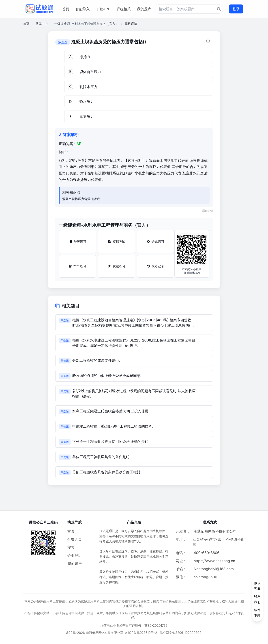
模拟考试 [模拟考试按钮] (116, 241)
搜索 (71, 547)
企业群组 (75, 555)
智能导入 (83, 9)
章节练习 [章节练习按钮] (77, 266)
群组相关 (124, 9)
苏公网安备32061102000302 (180, 633)
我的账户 (75, 563)
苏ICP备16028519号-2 (141, 633)
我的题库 (144, 9)
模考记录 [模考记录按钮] (156, 266)
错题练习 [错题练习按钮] (156, 241)
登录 (236, 9)
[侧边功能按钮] (257, 599)
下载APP (103, 9)
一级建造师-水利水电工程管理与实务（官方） (86, 24)
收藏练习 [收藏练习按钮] (117, 266)
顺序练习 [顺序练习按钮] (77, 241)
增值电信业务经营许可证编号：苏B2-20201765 (134, 626)
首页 (66, 9)
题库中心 (42, 24)
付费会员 (75, 539)
